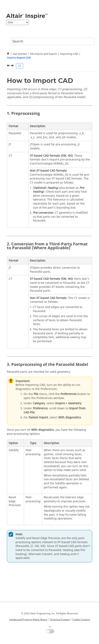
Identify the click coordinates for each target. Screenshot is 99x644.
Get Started (20, 54)
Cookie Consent (81, 620)
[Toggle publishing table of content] (20, 66)
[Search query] (53, 41)
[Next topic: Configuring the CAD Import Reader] (13, 66)
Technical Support (60, 620)
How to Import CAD (19, 58)
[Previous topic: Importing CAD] (9, 66)
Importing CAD (69, 54)
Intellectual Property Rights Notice (28, 620)
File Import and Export (43, 54)
